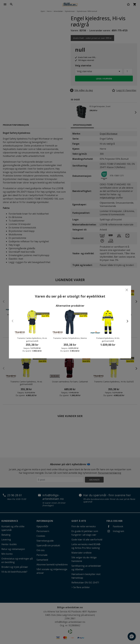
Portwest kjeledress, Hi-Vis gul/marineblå (108, 340)
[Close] (127, 290)
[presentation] (126, 321)
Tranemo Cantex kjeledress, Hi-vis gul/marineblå (32, 340)
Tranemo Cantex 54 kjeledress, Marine (70, 338)
